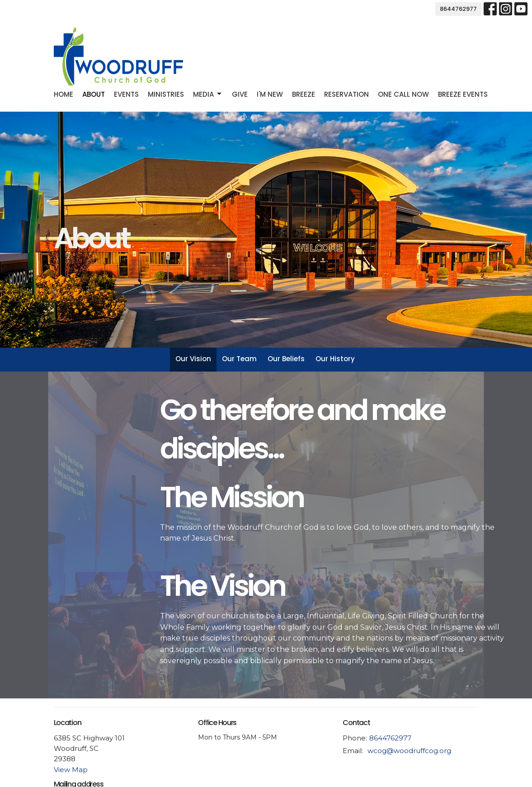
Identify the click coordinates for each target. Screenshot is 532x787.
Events (126, 94)
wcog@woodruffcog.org (409, 751)
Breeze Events (463, 94)
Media (208, 94)
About (94, 94)
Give (240, 94)
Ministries (166, 94)
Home (64, 94)
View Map (71, 770)
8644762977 (458, 9)
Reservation (346, 94)
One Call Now (403, 94)
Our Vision (193, 359)
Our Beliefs (286, 359)
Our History (335, 359)
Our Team (239, 359)
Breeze (304, 94)
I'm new (270, 94)
